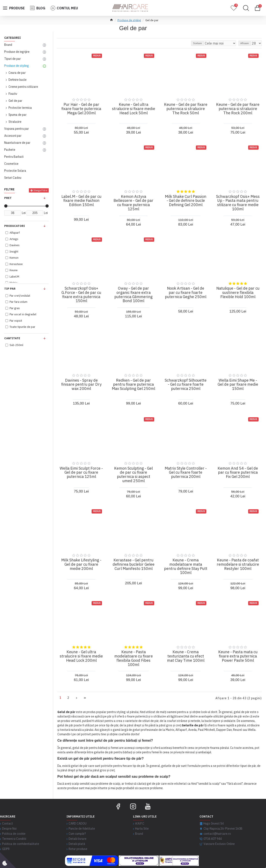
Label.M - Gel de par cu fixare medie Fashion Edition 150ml (81, 201)
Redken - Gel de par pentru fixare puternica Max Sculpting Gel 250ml (133, 384)
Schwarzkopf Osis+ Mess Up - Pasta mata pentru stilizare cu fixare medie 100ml (238, 203)
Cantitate (12, 338)
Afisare (246, 43)
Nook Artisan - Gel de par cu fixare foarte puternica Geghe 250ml (186, 292)
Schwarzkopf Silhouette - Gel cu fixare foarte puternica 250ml (186, 384)
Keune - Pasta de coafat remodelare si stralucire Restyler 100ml (238, 564)
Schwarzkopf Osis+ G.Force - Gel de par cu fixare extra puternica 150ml (81, 295)
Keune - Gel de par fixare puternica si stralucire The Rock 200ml (238, 109)
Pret (8, 198)
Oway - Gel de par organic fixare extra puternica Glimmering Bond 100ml (133, 295)
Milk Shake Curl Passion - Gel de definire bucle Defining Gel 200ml (186, 201)
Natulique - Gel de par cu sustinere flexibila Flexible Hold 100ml (238, 292)
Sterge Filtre (40, 190)
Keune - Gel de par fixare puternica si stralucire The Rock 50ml (186, 109)
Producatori (15, 226)
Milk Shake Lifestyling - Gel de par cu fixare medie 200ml (81, 564)
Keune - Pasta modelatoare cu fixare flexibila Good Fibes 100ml (134, 658)
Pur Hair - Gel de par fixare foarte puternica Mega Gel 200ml (81, 109)
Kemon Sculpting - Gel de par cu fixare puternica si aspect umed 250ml (133, 475)
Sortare (207, 43)
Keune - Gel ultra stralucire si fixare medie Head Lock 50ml (134, 109)
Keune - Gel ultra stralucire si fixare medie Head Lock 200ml (81, 656)
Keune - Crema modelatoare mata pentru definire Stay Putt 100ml (186, 566)
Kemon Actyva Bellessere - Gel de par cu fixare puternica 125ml (133, 203)
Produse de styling (129, 20)
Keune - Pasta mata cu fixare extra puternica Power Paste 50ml (238, 656)
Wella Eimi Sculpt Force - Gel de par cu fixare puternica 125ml (81, 472)
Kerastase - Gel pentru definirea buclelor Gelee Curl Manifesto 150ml (134, 564)
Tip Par (10, 289)
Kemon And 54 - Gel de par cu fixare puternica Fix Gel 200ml (238, 472)
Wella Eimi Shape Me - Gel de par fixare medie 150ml (238, 384)
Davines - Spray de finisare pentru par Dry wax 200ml (81, 384)
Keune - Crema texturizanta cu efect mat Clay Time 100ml (186, 656)
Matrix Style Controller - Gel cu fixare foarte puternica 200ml (186, 472)
